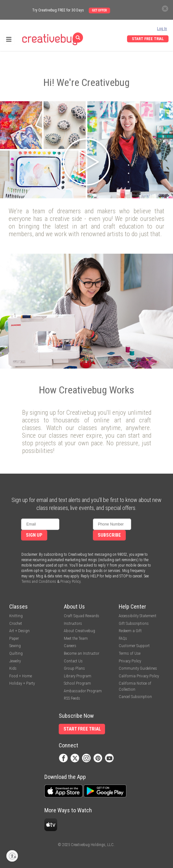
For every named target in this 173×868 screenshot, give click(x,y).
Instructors (73, 623)
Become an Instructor (82, 653)
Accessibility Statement (138, 616)
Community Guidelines (138, 668)
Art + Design (19, 631)
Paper (14, 638)
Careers (70, 646)
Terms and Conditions (39, 582)
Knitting (16, 616)
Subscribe (109, 535)
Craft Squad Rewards (82, 616)
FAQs (123, 638)
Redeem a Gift (130, 631)
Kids (13, 668)
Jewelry (15, 661)
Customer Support (134, 646)
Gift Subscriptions (134, 623)
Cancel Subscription (135, 697)
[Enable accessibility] (12, 856)
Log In (162, 29)
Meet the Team (76, 638)
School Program (77, 683)
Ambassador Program (83, 691)
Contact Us (73, 661)
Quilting (16, 653)
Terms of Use (130, 653)
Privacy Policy (70, 582)
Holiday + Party (22, 683)
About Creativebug (79, 631)
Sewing (15, 646)
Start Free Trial (148, 39)
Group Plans (74, 668)
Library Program (78, 676)
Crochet (16, 623)
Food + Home (21, 676)
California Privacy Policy (139, 676)
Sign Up (34, 535)
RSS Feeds (72, 698)
